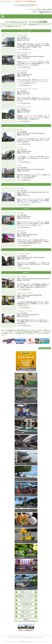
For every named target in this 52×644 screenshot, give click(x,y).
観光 (26, 380)
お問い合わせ (26, 612)
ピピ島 (26, 489)
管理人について (26, 592)
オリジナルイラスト (26, 600)
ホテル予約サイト (26, 582)
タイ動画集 (26, 596)
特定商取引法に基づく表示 (27, 642)
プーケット (26, 473)
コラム (26, 620)
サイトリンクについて (41, 642)
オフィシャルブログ (26, 616)
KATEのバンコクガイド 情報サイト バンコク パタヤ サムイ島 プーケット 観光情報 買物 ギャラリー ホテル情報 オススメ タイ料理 (26, 5)
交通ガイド (26, 442)
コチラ (49, 9)
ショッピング (26, 396)
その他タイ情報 (26, 551)
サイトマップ (26, 608)
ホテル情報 (26, 427)
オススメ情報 (26, 411)
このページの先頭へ (45, 348)
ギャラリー (26, 536)
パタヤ (26, 458)
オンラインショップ (26, 567)
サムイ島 (26, 505)
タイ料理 (26, 520)
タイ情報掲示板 (26, 604)
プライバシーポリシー (11, 642)
